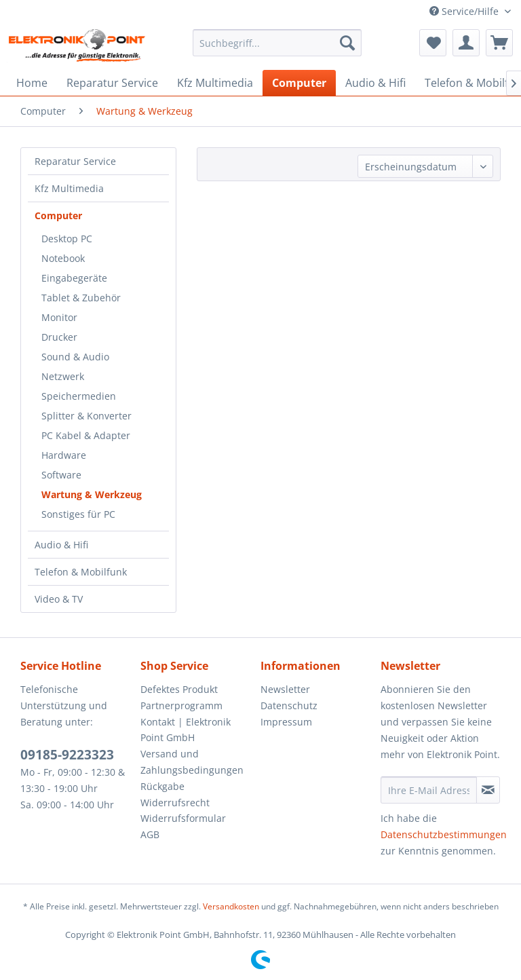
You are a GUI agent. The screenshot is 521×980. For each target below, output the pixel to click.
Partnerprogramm (181, 705)
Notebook (63, 258)
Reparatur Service (75, 161)
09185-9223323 (67, 755)
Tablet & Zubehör (81, 298)
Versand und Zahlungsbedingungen (192, 762)
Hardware (64, 455)
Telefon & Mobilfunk (81, 572)
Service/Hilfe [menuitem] (465, 11)
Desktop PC (67, 239)
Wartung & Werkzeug (92, 494)
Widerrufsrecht (175, 803)
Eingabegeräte (74, 278)
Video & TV (59, 599)
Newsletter (285, 689)
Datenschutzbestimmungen (444, 834)
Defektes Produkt (179, 689)
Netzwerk (63, 376)
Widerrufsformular (183, 818)
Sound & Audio (75, 357)
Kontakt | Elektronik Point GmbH (186, 730)
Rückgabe (162, 786)
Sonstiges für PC (78, 514)
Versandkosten (231, 906)
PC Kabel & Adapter (86, 435)
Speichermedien (79, 396)
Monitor (59, 317)
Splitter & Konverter (86, 416)
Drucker (59, 337)
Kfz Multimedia (69, 188)
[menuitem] (277, 43)
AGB (150, 834)
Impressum (286, 722)
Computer (58, 215)
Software (61, 475)
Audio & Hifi (61, 545)
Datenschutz (289, 705)
